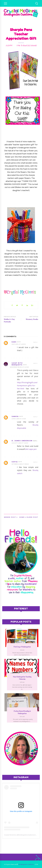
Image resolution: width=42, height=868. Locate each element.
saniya (15, 416)
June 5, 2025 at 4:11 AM (19, 419)
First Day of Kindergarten (22, 647)
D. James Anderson (22, 441)
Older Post (32, 517)
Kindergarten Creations (26, 864)
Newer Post (10, 517)
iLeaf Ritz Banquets (17, 364)
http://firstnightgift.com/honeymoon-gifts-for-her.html (27, 386)
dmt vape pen (31, 449)
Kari (14, 342)
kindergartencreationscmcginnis (30, 835)
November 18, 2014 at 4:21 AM (19, 367)
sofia (15, 462)
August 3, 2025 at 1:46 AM (20, 443)
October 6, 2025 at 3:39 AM (20, 464)
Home (22, 517)
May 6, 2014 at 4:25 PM (19, 344)
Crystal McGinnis (10, 835)
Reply (36, 342)
